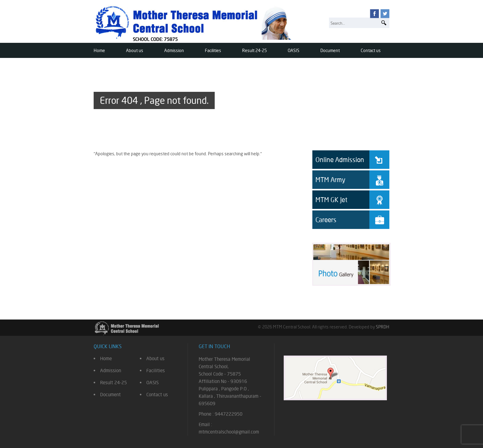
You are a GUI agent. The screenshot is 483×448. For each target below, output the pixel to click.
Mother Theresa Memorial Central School (195, 22)
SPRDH (383, 327)
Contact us (371, 50)
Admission (174, 50)
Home (99, 50)
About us (135, 50)
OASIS (294, 50)
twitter (385, 14)
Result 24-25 (254, 50)
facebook (374, 14)
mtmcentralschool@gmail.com (229, 432)
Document (330, 50)
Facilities (213, 50)
